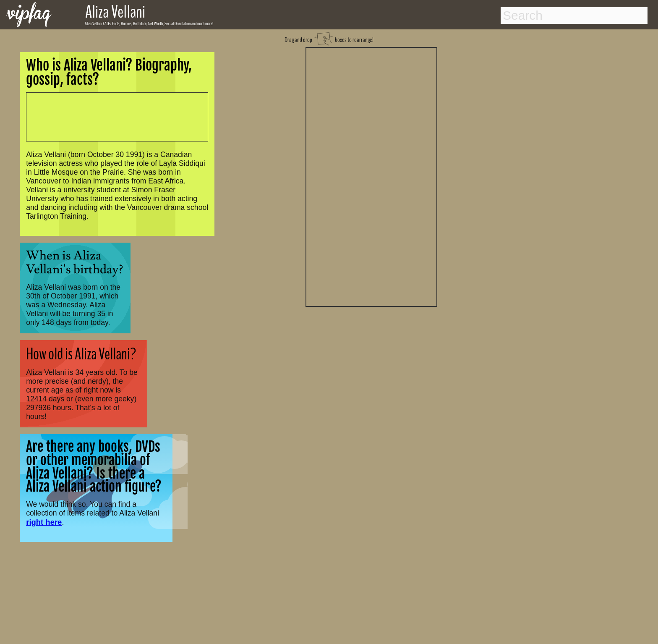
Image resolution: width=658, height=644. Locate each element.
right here (44, 522)
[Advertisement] (371, 176)
